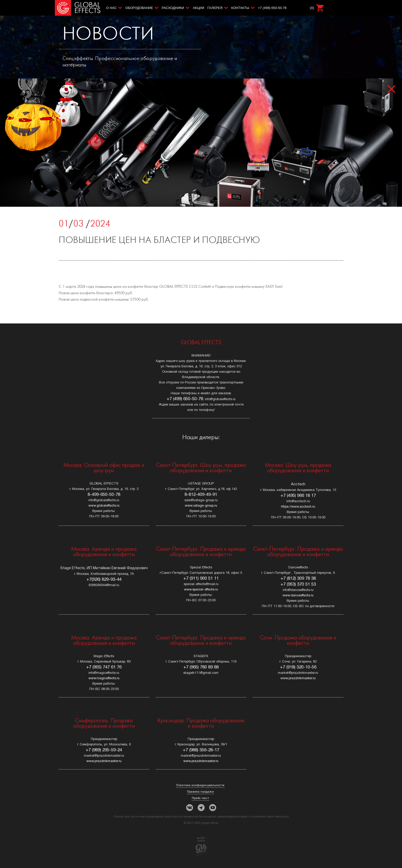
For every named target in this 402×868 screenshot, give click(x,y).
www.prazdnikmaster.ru (298, 678)
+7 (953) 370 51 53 (298, 584)
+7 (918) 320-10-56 (298, 667)
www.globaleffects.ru (104, 506)
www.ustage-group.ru (201, 506)
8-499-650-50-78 (104, 495)
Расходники (173, 8)
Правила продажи (200, 792)
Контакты (240, 8)
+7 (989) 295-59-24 (104, 750)
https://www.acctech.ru (298, 507)
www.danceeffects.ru (298, 596)
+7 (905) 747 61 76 (104, 667)
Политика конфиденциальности (200, 785)
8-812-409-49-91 (201, 495)
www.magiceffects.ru (104, 678)
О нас (111, 8)
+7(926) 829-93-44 (104, 580)
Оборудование (139, 8)
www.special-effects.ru (201, 590)
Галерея (215, 8)
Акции (199, 8)
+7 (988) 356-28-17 (201, 750)
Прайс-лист (200, 798)
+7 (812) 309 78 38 (298, 579)
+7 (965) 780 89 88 (201, 667)
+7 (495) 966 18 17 (298, 496)
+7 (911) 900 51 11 (201, 579)
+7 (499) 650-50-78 (272, 8)
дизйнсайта (201, 847)
